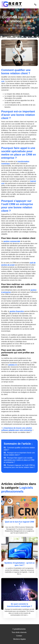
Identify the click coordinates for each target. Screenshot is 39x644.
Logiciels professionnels (24, 26)
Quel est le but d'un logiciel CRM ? (19, 523)
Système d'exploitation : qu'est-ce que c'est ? (20, 564)
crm (3, 81)
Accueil (9, 26)
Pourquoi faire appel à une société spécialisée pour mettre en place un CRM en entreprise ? (19, 460)
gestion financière (17, 311)
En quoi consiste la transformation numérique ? (19, 605)
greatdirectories (20, 629)
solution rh (13, 365)
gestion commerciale (12, 241)
